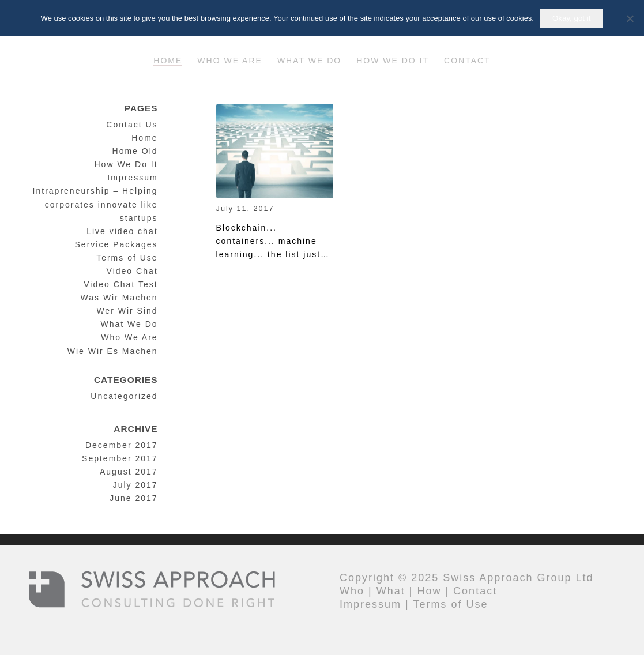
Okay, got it (571, 18)
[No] (630, 18)
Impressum (132, 178)
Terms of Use (127, 258)
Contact (475, 591)
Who (352, 591)
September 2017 (120, 458)
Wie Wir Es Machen (113, 351)
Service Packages (116, 244)
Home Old (135, 151)
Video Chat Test (120, 284)
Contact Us (132, 125)
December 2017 (122, 445)
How (429, 591)
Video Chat (132, 271)
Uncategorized (124, 396)
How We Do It (126, 164)
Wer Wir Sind (127, 311)
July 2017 (135, 485)
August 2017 (129, 472)
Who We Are (129, 337)
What (391, 591)
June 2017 (133, 498)
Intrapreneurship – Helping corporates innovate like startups (95, 204)
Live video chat (122, 231)
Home (144, 138)
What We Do (129, 324)
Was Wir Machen (119, 298)
